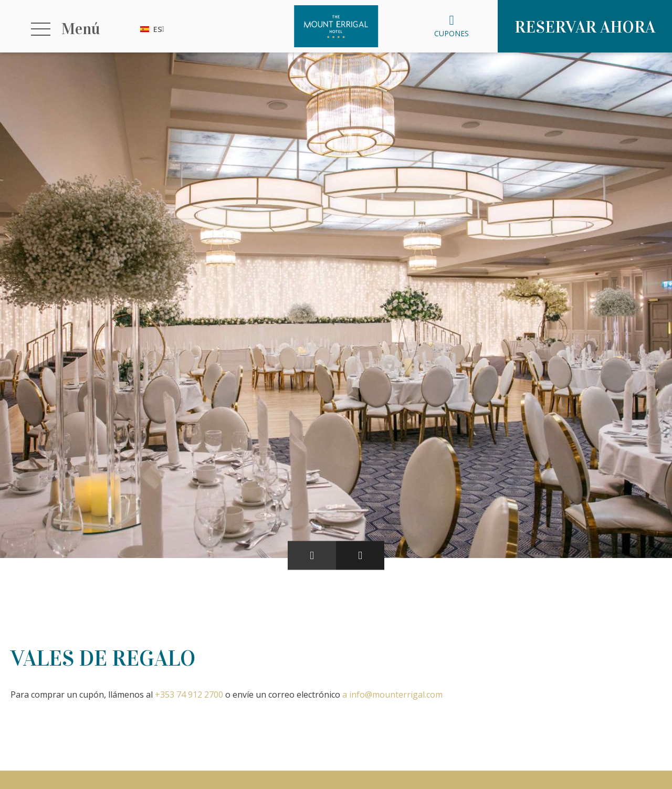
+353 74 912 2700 (189, 695)
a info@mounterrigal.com (392, 695)
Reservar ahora (585, 27)
